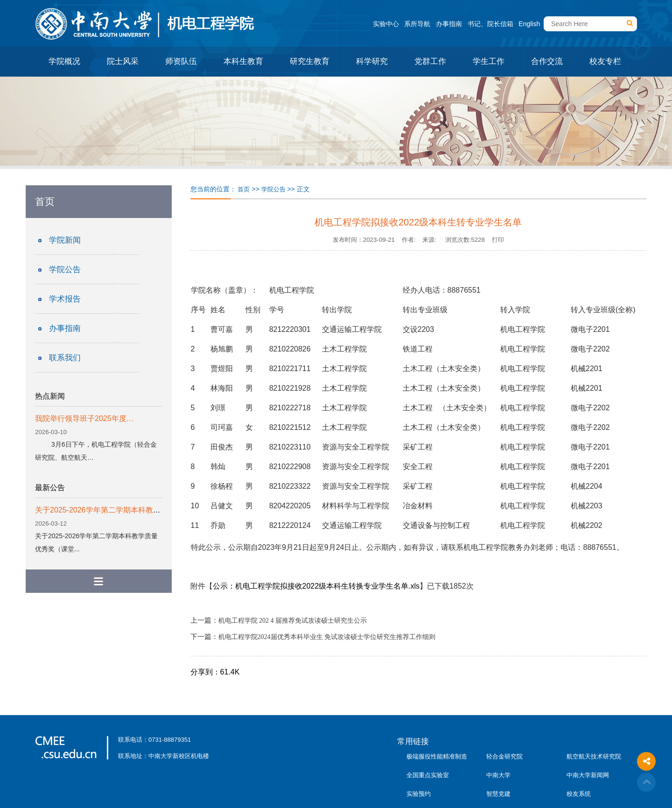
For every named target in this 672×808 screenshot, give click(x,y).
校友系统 (579, 794)
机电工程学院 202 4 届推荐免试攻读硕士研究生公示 (293, 621)
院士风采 (123, 61)
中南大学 (498, 775)
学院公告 (65, 270)
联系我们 (65, 358)
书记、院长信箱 (490, 24)
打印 (498, 240)
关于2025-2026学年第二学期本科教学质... (105, 510)
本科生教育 (243, 61)
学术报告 (65, 299)
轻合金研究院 (504, 756)
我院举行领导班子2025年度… (84, 418)
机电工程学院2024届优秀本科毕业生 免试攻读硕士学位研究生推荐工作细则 (327, 637)
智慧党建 (498, 794)
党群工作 (430, 61)
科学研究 (372, 61)
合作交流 (547, 61)
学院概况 (64, 61)
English (529, 24)
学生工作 (489, 61)
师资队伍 (181, 61)
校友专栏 (605, 61)
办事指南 (449, 24)
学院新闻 (65, 240)
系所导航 (417, 24)
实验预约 (419, 794)
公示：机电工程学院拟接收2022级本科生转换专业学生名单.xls (316, 586)
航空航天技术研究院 (594, 756)
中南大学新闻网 (588, 775)
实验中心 (386, 24)
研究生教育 (310, 61)
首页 (244, 189)
